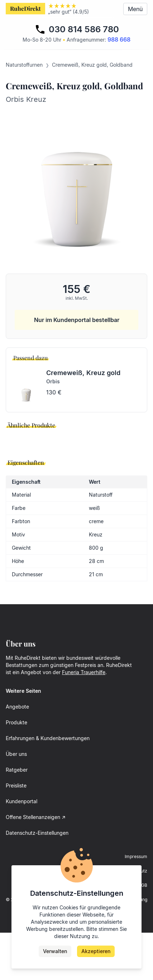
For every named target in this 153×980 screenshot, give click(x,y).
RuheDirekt (25, 8)
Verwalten (55, 951)
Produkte (16, 770)
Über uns (16, 801)
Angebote (17, 754)
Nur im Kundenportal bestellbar (77, 320)
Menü (135, 9)
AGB (143, 932)
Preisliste (16, 833)
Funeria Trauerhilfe (84, 719)
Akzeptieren (96, 951)
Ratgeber (17, 817)
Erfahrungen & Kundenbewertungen (48, 785)
